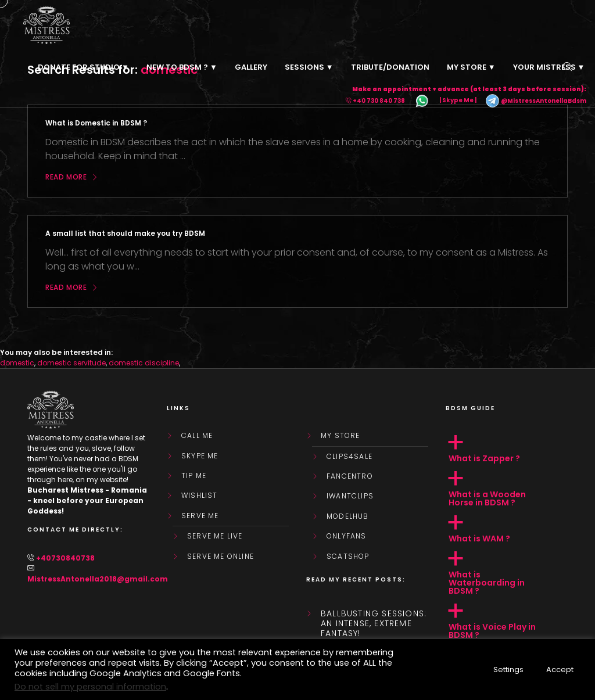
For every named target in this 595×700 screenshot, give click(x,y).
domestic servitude (71, 363)
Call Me (197, 436)
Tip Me (194, 476)
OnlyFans (347, 536)
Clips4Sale (350, 457)
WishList (200, 496)
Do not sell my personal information (90, 687)
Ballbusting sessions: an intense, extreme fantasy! (374, 623)
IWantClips (350, 496)
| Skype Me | (458, 101)
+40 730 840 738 (379, 101)
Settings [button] (508, 670)
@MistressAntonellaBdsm (536, 101)
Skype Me (200, 456)
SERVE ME (200, 516)
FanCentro (350, 476)
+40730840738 (65, 558)
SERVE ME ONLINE (221, 557)
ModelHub (348, 516)
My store (340, 436)
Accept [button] (560, 670)
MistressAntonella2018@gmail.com (98, 579)
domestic (17, 363)
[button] (507, 449)
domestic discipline (144, 363)
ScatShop (348, 557)
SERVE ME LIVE (215, 536)
